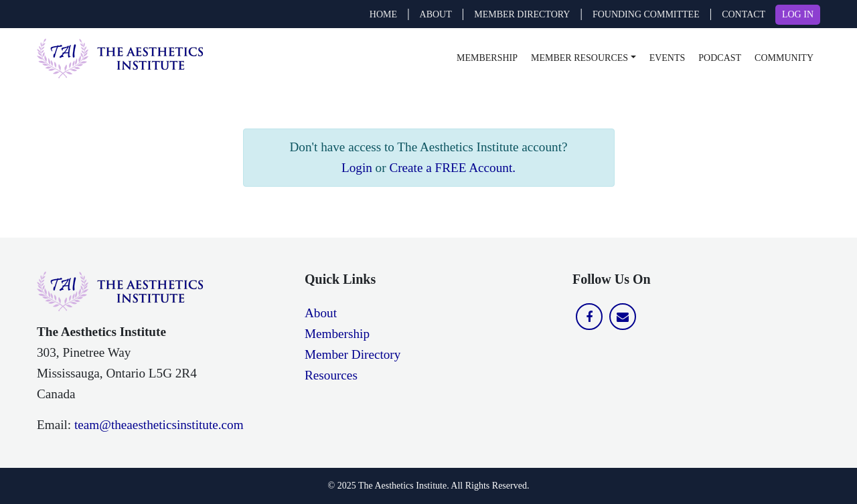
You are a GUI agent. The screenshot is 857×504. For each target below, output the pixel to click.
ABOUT (436, 14)
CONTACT (744, 14)
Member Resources (579, 58)
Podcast (720, 58)
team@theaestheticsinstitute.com (159, 425)
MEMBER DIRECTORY (522, 14)
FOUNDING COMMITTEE (646, 14)
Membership (487, 58)
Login (357, 168)
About (321, 313)
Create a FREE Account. (452, 168)
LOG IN (798, 14)
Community (784, 58)
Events (668, 58)
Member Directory (353, 354)
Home (383, 14)
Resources (331, 375)
